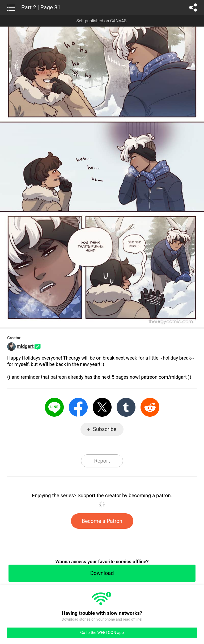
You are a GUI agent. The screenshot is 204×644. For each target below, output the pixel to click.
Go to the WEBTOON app (102, 633)
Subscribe (105, 429)
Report (102, 461)
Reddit (150, 407)
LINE (54, 407)
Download (102, 573)
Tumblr (126, 407)
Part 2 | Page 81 (41, 7)
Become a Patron (102, 521)
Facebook (78, 407)
